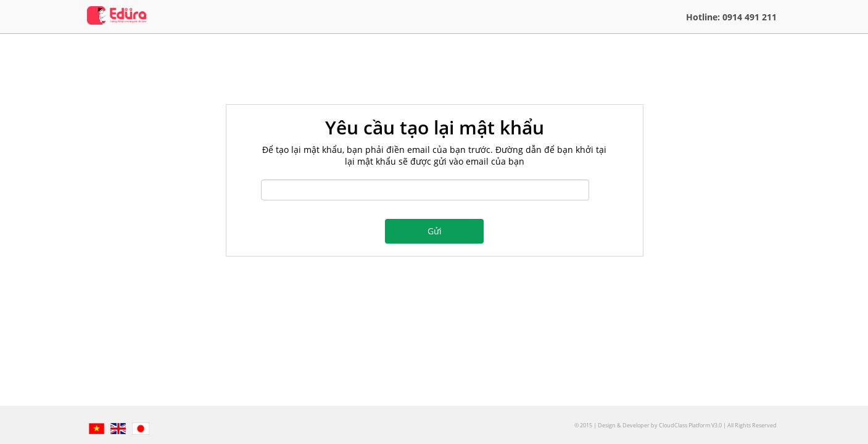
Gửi (435, 231)
